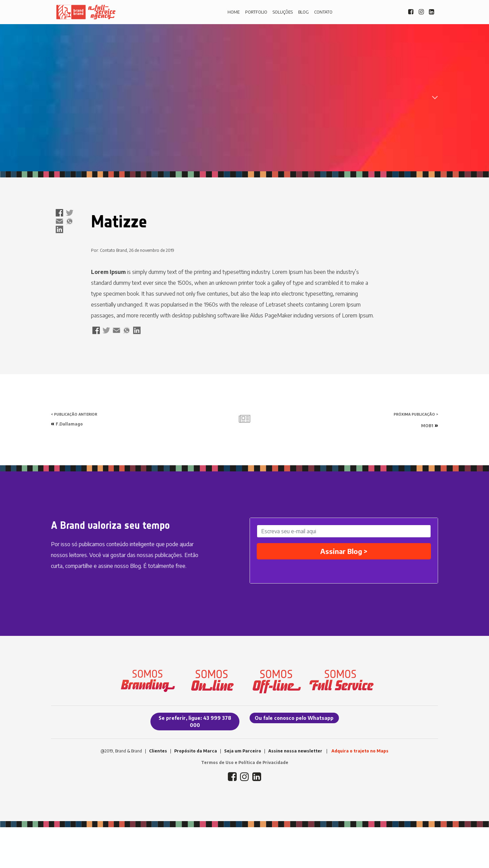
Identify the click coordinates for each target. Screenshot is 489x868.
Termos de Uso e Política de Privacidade (245, 762)
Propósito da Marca (196, 751)
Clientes (158, 751)
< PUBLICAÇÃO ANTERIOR (74, 414)
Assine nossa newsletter (295, 751)
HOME (234, 12)
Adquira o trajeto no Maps (360, 751)
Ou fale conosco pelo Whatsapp (294, 718)
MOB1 (427, 426)
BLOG (303, 12)
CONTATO (323, 12)
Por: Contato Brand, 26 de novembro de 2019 (133, 250)
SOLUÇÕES (283, 12)
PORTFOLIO (256, 12)
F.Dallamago (69, 424)
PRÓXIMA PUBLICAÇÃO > (416, 414)
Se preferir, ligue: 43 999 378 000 (195, 722)
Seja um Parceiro (243, 751)
